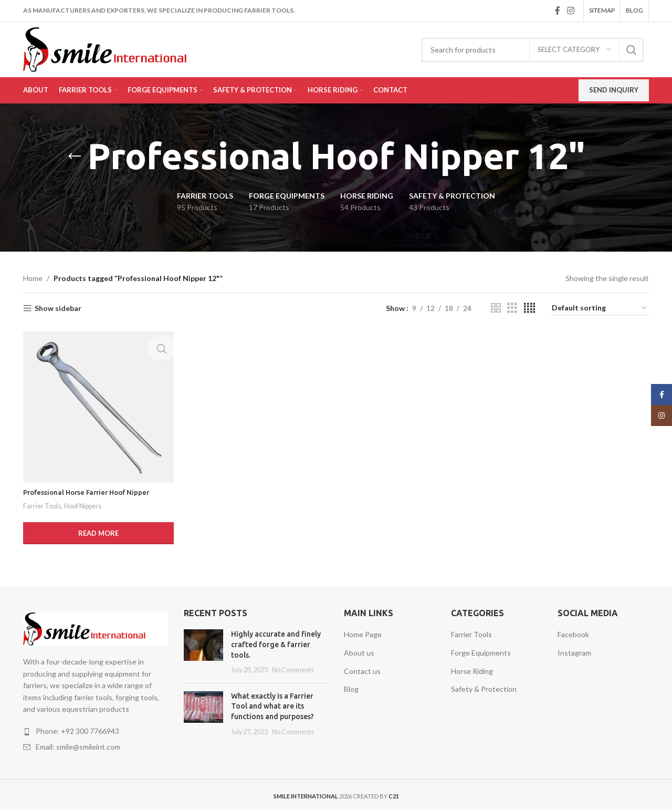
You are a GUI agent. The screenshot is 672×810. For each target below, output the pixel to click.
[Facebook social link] (557, 11)
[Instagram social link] (571, 11)
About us (359, 651)
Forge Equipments (481, 651)
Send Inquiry (614, 90)
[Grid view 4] (529, 308)
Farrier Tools (43, 504)
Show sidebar (58, 308)
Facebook (573, 632)
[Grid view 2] (496, 308)
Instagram (574, 651)
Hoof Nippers (86, 504)
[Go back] (75, 157)
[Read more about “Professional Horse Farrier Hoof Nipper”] (97, 531)
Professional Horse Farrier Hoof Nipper (91, 490)
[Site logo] (120, 49)
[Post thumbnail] (203, 650)
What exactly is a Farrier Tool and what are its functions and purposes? (272, 704)
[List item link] (96, 729)
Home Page (363, 632)
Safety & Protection (484, 687)
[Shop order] (600, 309)
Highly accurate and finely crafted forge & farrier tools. (276, 642)
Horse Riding (472, 668)
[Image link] (96, 626)
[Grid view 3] (512, 308)
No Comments (293, 668)
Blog (351, 687)
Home (33, 278)
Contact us (362, 668)
